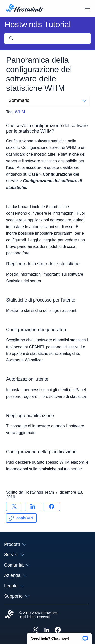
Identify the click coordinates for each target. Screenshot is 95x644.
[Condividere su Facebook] (52, 506)
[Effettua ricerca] (11, 38)
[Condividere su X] (14, 506)
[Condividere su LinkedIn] (33, 506)
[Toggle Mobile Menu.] (87, 9)
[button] (59, 637)
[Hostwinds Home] (9, 615)
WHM (20, 112)
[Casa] (24, 9)
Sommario (48, 100)
